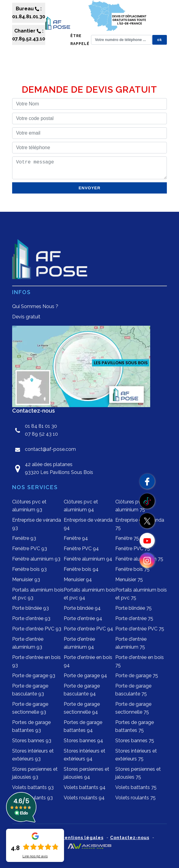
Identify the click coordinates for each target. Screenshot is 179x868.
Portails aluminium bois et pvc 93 (38, 594)
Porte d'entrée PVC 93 (37, 629)
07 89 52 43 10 (41, 434)
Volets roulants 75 (135, 798)
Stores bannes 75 (135, 741)
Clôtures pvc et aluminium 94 (81, 506)
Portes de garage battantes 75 (135, 726)
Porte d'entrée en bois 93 (36, 661)
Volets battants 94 (85, 787)
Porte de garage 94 (85, 676)
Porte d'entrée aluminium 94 (79, 643)
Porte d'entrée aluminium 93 (28, 643)
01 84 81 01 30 (41, 426)
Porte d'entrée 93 (31, 618)
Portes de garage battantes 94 (83, 726)
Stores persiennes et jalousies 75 (138, 773)
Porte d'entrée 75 (134, 618)
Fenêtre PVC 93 (30, 549)
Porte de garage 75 (137, 676)
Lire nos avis (35, 856)
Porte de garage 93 (34, 676)
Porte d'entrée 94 (83, 618)
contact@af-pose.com (50, 449)
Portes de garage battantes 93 (31, 726)
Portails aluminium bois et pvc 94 (89, 594)
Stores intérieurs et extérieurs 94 (84, 755)
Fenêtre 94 (76, 538)
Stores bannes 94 (83, 741)
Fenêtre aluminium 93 (36, 559)
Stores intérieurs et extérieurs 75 (136, 755)
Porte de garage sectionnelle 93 (30, 708)
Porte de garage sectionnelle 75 (133, 708)
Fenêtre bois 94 (81, 569)
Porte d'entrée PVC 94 (88, 629)
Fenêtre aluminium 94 (88, 559)
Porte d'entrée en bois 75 (140, 661)
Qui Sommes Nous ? (35, 306)
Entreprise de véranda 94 (88, 524)
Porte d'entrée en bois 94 (88, 661)
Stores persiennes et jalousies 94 (86, 773)
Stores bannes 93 (32, 741)
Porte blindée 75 (133, 608)
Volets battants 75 (136, 787)
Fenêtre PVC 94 (81, 549)
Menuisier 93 (26, 580)
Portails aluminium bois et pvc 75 (141, 594)
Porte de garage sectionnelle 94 (82, 708)
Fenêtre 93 (24, 538)
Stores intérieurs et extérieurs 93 (33, 755)
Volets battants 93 (33, 787)
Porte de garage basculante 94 (82, 690)
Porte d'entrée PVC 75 (140, 629)
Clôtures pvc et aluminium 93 (29, 506)
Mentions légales (82, 838)
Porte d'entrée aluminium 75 (131, 643)
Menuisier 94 (78, 580)
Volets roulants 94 (84, 798)
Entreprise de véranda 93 (37, 524)
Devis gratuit (26, 317)
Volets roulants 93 (32, 798)
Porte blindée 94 (82, 608)
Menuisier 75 (129, 580)
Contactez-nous (130, 838)
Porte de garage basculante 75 (133, 690)
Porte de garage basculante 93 (30, 690)
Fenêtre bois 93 (29, 569)
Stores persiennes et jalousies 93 (35, 773)
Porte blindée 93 (30, 608)
